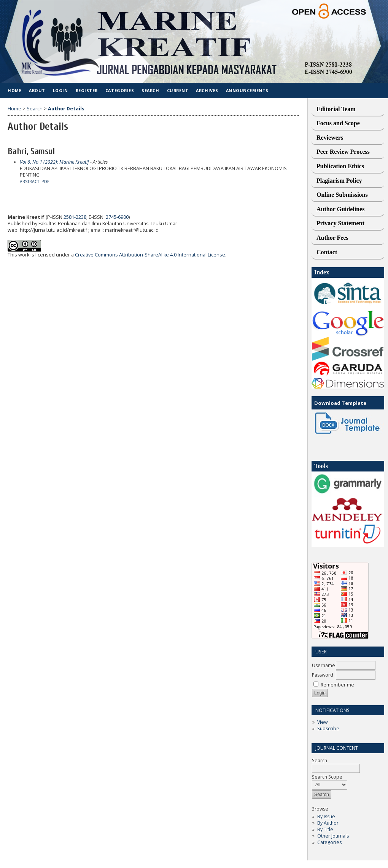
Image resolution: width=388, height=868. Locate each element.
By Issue (326, 816)
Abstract (29, 182)
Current (178, 90)
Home (14, 90)
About (37, 90)
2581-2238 (75, 217)
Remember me (337, 685)
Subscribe (328, 729)
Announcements (247, 90)
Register (87, 90)
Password (323, 675)
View (322, 722)
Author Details (66, 109)
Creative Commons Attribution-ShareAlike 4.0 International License (150, 255)
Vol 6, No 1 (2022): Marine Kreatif (54, 162)
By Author (328, 823)
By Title (325, 829)
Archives (207, 90)
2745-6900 (117, 217)
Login (60, 90)
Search (150, 90)
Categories (329, 842)
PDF (45, 182)
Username (324, 665)
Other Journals (333, 836)
